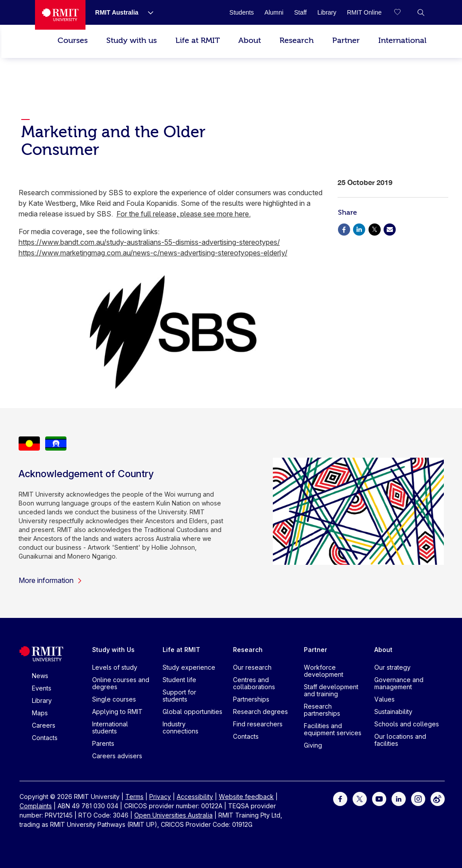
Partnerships (251, 699)
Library (42, 700)
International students (110, 727)
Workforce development (324, 671)
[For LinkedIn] (399, 798)
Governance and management (399, 683)
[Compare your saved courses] (403, 12)
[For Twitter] (360, 798)
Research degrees (260, 712)
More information (50, 580)
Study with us (132, 41)
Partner (346, 41)
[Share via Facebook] (344, 229)
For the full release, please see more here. (184, 214)
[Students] (242, 12)
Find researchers (258, 724)
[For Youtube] (379, 798)
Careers (44, 725)
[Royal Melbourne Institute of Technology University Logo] (60, 15)
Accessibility (195, 797)
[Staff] (301, 12)
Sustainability (393, 712)
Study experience (189, 667)
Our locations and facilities (400, 740)
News (40, 676)
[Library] (327, 12)
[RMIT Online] (364, 12)
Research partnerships (322, 710)
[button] (421, 12)
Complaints (36, 806)
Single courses (114, 699)
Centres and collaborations (254, 683)
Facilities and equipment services (333, 729)
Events (42, 688)
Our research (252, 667)
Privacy (160, 797)
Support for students (179, 696)
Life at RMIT (198, 41)
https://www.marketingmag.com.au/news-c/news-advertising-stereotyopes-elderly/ (153, 253)
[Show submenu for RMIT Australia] (147, 12)
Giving (313, 745)
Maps (40, 713)
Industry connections (181, 727)
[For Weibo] (438, 798)
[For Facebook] (340, 798)
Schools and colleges (407, 724)
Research (297, 41)
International (402, 41)
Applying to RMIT (117, 712)
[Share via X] (374, 229)
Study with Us (113, 650)
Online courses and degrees (121, 683)
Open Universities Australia (173, 815)
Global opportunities (192, 712)
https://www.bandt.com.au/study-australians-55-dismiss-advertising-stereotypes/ (149, 242)
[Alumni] (274, 12)
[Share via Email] (390, 229)
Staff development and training (331, 690)
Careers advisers (117, 756)
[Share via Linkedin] (359, 229)
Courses (73, 41)
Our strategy (392, 667)
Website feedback (246, 797)
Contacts (45, 738)
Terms (134, 797)
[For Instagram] (418, 798)
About (250, 41)
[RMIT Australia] (117, 12)
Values (384, 699)
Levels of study (115, 667)
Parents (103, 743)
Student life (179, 680)
